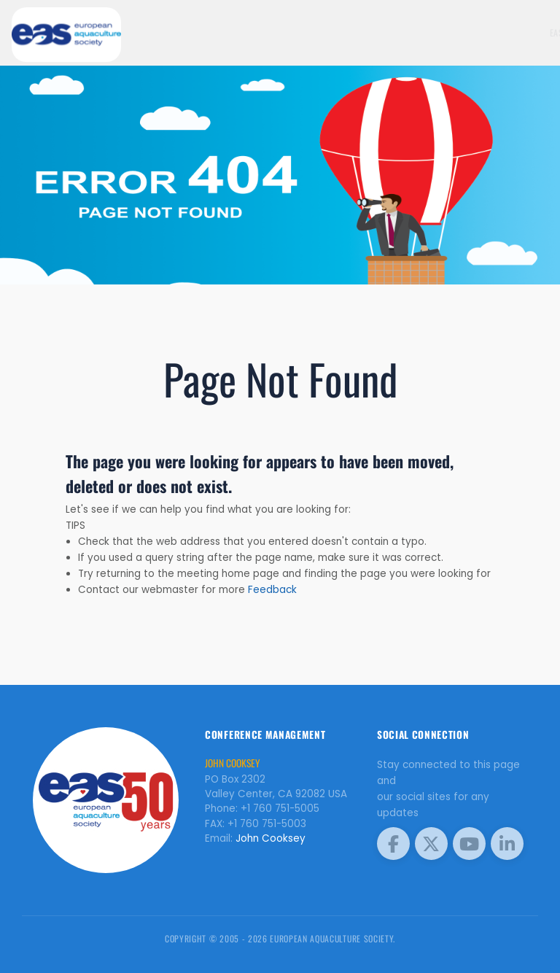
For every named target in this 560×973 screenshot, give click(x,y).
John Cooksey (271, 838)
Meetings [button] (528, 32)
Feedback (272, 590)
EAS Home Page (475, 32)
